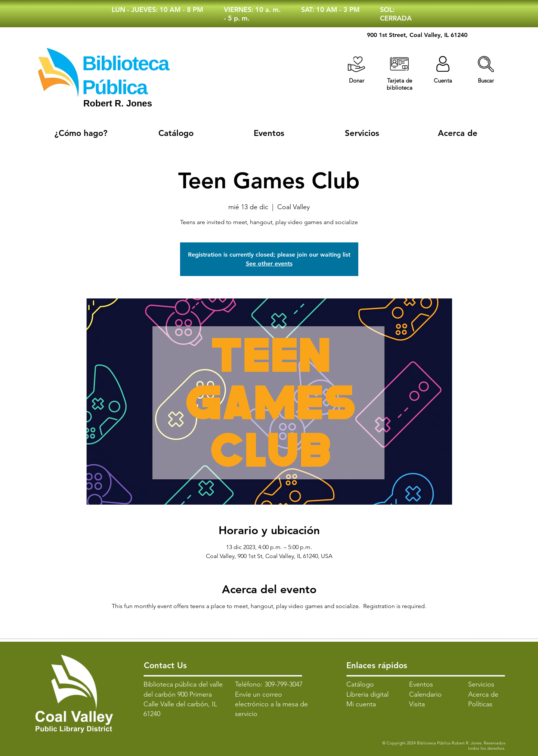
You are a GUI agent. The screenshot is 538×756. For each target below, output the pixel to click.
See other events (269, 264)
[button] (486, 64)
